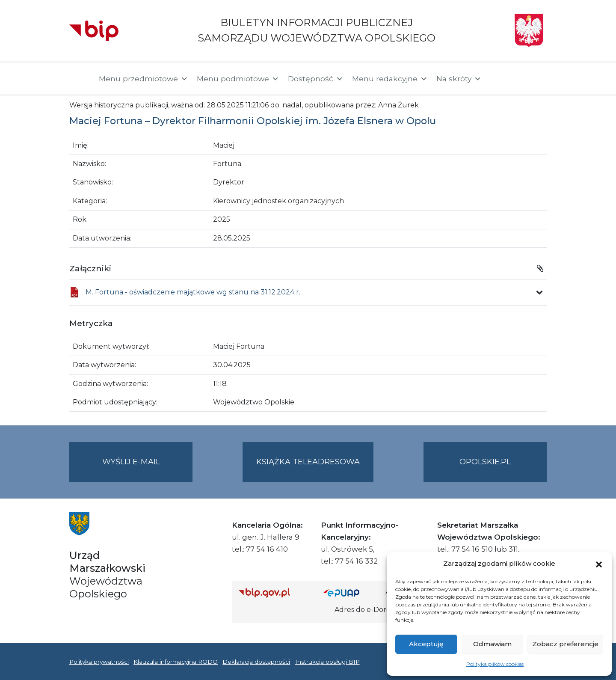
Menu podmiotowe (238, 79)
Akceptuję (426, 644)
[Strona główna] (80, 79)
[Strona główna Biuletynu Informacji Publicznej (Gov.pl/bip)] (274, 592)
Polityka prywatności (99, 662)
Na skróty (459, 79)
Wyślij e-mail (148, 469)
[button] (599, 564)
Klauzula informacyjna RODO (176, 662)
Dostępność (316, 79)
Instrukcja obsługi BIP (327, 662)
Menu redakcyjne (390, 79)
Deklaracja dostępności (256, 662)
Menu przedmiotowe (144, 79)
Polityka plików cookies (495, 664)
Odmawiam (492, 644)
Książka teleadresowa (308, 462)
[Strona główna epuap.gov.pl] (351, 592)
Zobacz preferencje (565, 644)
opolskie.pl (485, 462)
